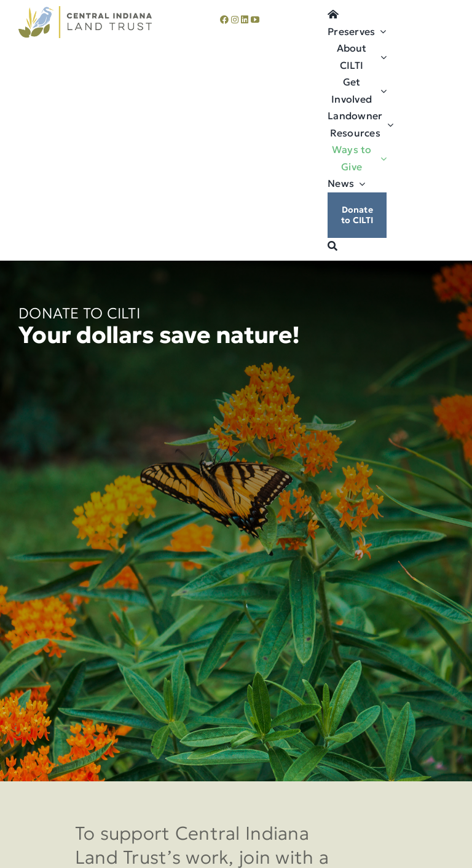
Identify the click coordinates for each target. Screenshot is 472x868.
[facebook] (224, 20)
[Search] (332, 247)
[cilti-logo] (85, 11)
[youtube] (255, 20)
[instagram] (235, 20)
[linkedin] (245, 20)
